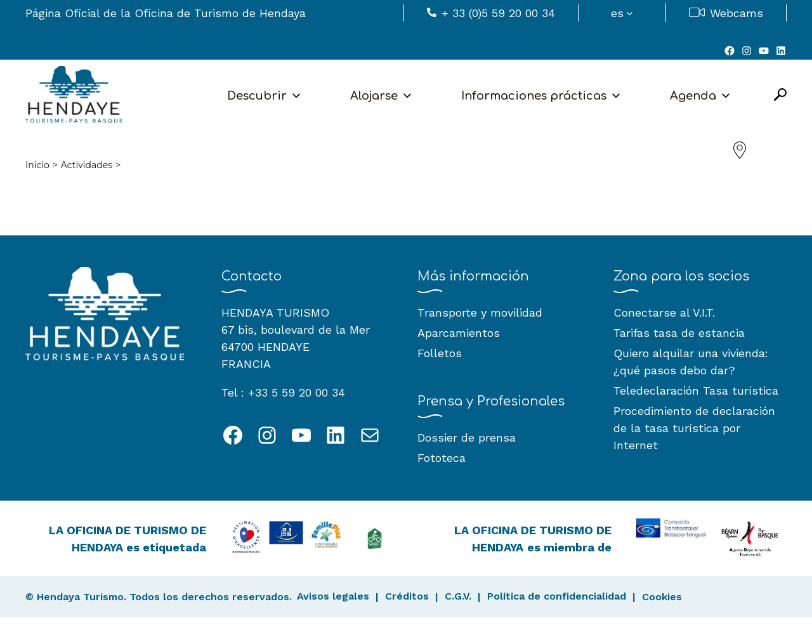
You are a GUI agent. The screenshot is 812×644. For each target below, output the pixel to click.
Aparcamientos (459, 333)
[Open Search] (780, 95)
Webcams (737, 13)
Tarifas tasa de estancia (679, 333)
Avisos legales (333, 596)
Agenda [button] (701, 96)
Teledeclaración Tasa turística (696, 391)
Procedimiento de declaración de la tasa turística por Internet (694, 428)
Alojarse (382, 96)
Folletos (440, 353)
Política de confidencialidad (557, 596)
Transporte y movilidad (480, 312)
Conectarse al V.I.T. (664, 312)
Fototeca (442, 458)
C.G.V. (458, 596)
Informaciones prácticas (541, 96)
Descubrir (265, 96)
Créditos (407, 596)
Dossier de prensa (467, 437)
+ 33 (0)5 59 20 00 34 (498, 13)
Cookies (662, 597)
